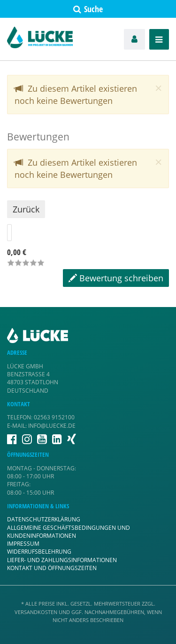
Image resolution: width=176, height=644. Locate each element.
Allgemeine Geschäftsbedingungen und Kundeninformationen (69, 532)
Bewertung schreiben (116, 278)
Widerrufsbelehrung (39, 552)
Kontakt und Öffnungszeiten (52, 568)
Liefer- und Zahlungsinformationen (62, 560)
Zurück (26, 209)
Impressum (23, 544)
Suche (88, 9)
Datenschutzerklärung (44, 519)
